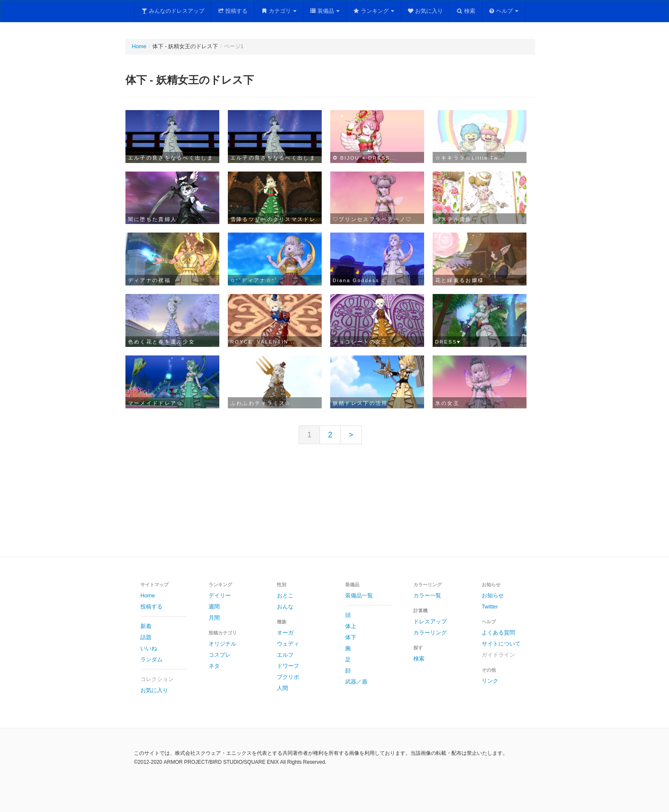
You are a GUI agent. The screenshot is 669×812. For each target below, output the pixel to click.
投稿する (233, 11)
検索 (466, 11)
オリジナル (223, 644)
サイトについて (501, 644)
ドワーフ (288, 666)
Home (139, 46)
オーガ (285, 633)
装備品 (325, 11)
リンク (490, 681)
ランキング (374, 11)
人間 (282, 688)
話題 (146, 637)
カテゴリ (279, 11)
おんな (285, 607)
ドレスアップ (430, 621)
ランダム (151, 659)
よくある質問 (498, 633)
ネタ (214, 666)
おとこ (285, 595)
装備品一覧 (359, 595)
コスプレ (220, 655)
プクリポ (288, 677)
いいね (149, 648)
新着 (146, 626)
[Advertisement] (334, 507)
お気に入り (425, 11)
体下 (351, 637)
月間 (214, 618)
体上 (351, 626)
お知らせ (493, 595)
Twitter (490, 607)
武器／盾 (356, 682)
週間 (214, 607)
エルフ (285, 655)
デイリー (220, 595)
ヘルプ (504, 11)
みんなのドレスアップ (173, 11)
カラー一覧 (427, 595)
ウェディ (288, 644)
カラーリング (430, 633)
